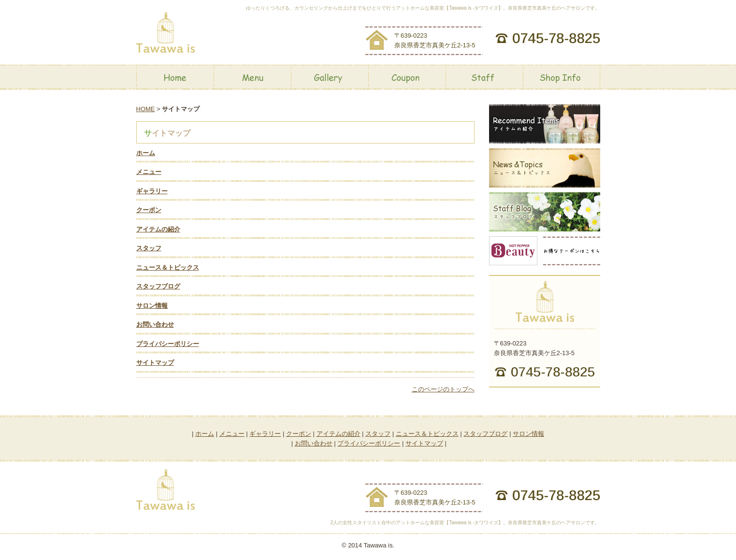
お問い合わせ (155, 324)
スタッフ (149, 248)
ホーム (146, 153)
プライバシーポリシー (168, 344)
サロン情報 (152, 306)
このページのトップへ (443, 389)
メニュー (149, 172)
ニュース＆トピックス (168, 267)
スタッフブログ (158, 286)
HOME (146, 109)
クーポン (149, 210)
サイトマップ (155, 363)
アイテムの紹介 (158, 229)
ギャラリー (152, 191)
